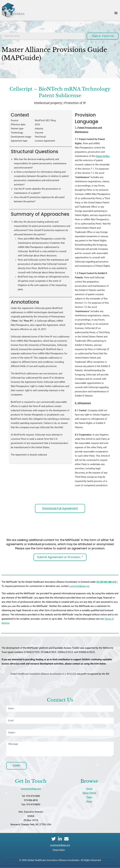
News (89, 801)
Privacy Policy (59, 850)
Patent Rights (103, 156)
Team (89, 797)
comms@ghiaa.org (79, 586)
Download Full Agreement (60, 508)
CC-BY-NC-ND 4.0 (107, 582)
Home (89, 789)
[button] (116, 13)
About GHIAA (89, 793)
